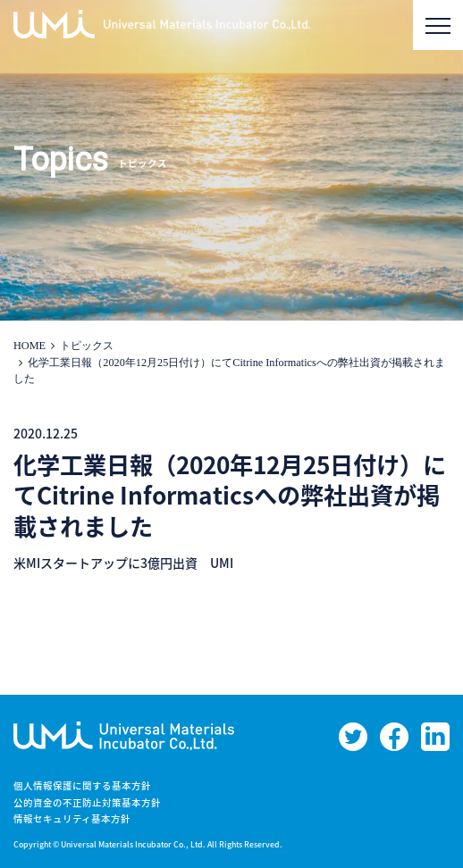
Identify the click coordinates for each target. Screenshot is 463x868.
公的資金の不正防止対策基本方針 (87, 802)
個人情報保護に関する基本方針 (82, 785)
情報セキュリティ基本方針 (72, 818)
